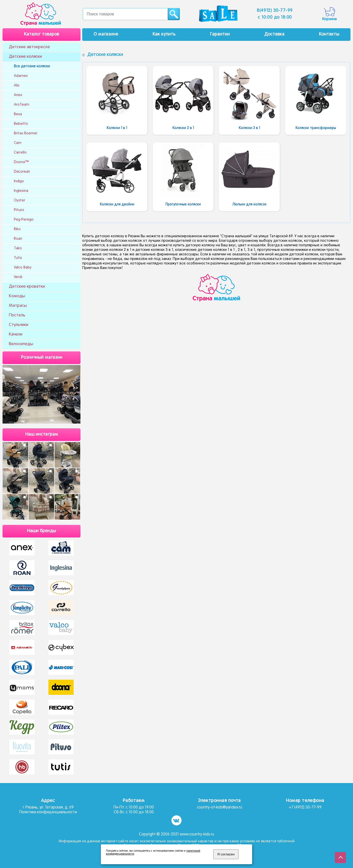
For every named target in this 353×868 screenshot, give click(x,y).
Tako (18, 248)
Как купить (164, 34)
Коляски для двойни (117, 205)
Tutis (18, 258)
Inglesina (21, 191)
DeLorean (22, 172)
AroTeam (22, 105)
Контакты (329, 34)
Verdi (18, 277)
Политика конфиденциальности (48, 812)
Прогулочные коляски (183, 205)
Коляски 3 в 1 (249, 128)
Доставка (274, 34)
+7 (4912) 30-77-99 (305, 807)
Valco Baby (23, 267)
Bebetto (21, 124)
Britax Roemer (26, 133)
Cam (18, 143)
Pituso (19, 210)
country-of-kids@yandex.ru (219, 807)
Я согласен (226, 854)
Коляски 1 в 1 (117, 128)
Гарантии (220, 34)
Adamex (21, 76)
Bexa (18, 114)
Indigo (19, 181)
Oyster (20, 200)
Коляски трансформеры (316, 128)
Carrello (20, 153)
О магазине (106, 34)
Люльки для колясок (249, 205)
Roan (18, 239)
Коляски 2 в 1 (183, 128)
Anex (18, 95)
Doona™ (21, 162)
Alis (17, 85)
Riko (17, 229)
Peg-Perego (24, 220)
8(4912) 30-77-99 (275, 11)
